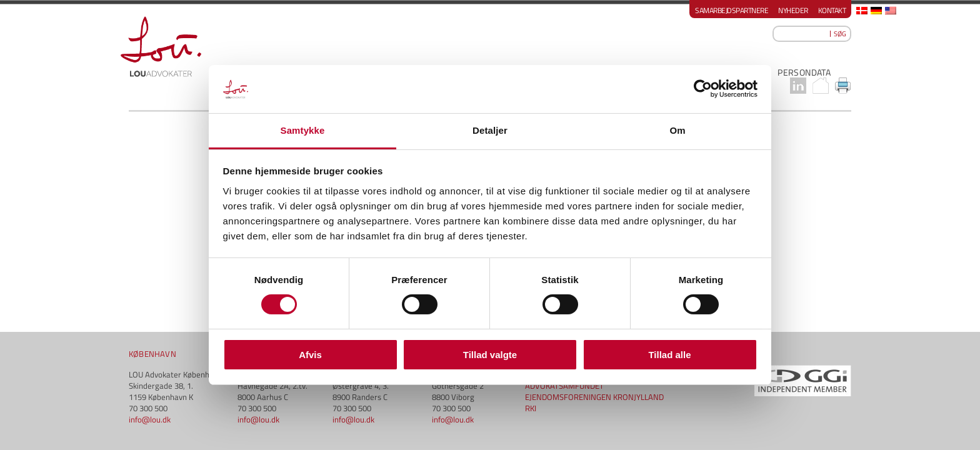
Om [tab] (677, 130)
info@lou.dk (150, 288)
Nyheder (793, 10)
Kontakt (832, 10)
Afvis (310, 355)
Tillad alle (669, 355)
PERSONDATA (804, 72)
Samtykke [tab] (303, 130)
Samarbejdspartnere (732, 10)
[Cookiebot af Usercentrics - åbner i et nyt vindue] (703, 89)
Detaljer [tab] (490, 130)
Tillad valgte (490, 355)
